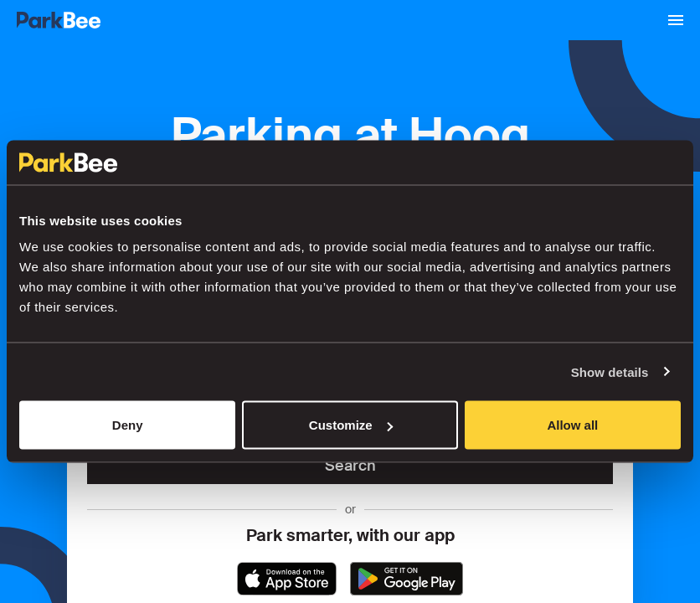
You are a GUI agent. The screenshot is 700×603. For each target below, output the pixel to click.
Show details (610, 371)
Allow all (572, 425)
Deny (128, 425)
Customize (351, 425)
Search (350, 466)
